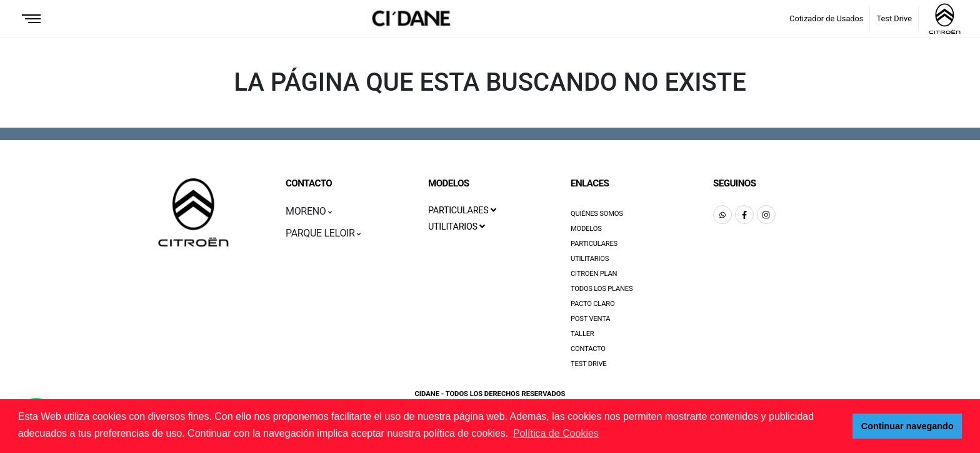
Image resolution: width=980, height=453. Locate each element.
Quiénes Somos (597, 214)
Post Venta (590, 319)
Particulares (594, 244)
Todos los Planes (602, 289)
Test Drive (894, 18)
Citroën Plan (594, 274)
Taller (582, 334)
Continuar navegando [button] (907, 426)
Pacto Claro (593, 304)
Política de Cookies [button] (556, 433)
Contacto (588, 349)
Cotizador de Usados (826, 18)
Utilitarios (590, 259)
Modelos (586, 229)
